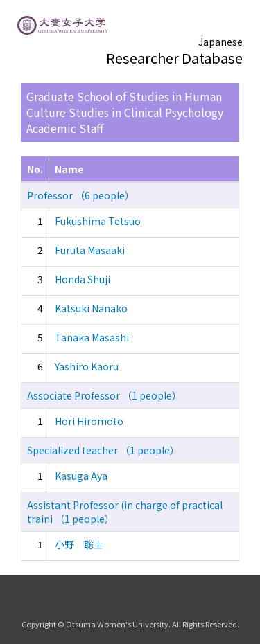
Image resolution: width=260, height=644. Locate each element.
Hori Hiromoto (89, 421)
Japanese (220, 42)
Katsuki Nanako (91, 308)
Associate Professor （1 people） (104, 395)
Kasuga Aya (81, 476)
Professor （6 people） (81, 195)
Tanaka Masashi (92, 337)
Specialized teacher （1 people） (103, 450)
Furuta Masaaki (90, 250)
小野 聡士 (79, 544)
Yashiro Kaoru (87, 366)
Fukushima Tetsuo (98, 221)
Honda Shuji (83, 279)
